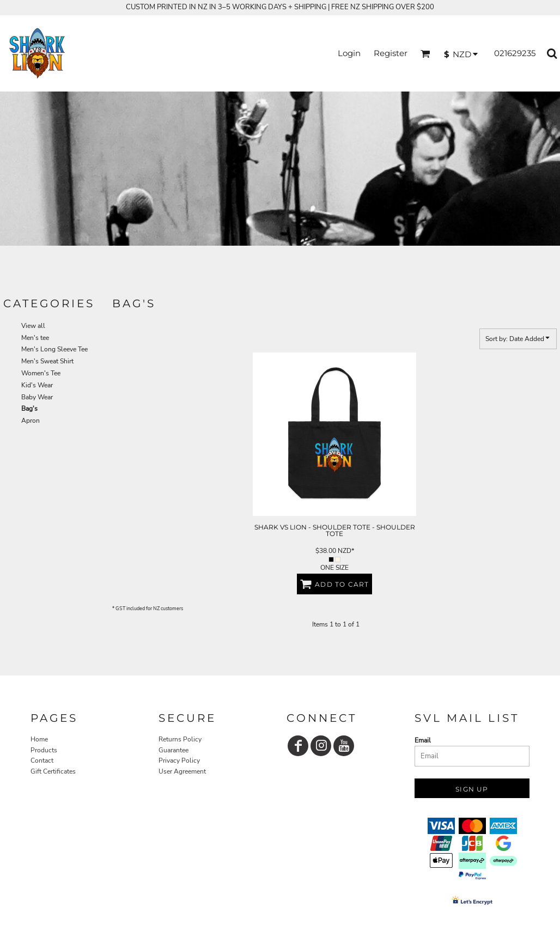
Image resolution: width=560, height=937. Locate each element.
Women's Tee (41, 373)
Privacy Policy (179, 760)
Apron (31, 421)
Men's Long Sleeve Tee (54, 349)
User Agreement (182, 771)
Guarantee (174, 750)
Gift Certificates (53, 771)
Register (391, 53)
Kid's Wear (37, 385)
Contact (42, 760)
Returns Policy (180, 739)
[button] (425, 53)
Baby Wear (37, 397)
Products (44, 750)
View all (33, 326)
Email (423, 740)
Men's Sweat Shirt (47, 361)
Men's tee (35, 338)
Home (39, 739)
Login (349, 53)
